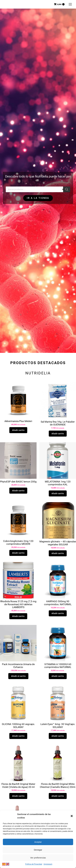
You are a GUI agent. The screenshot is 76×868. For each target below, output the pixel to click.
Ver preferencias (38, 858)
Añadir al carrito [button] (18, 676)
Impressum (48, 864)
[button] (72, 816)
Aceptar (38, 842)
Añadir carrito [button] (18, 430)
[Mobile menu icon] (70, 4)
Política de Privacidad (34, 864)
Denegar (38, 850)
